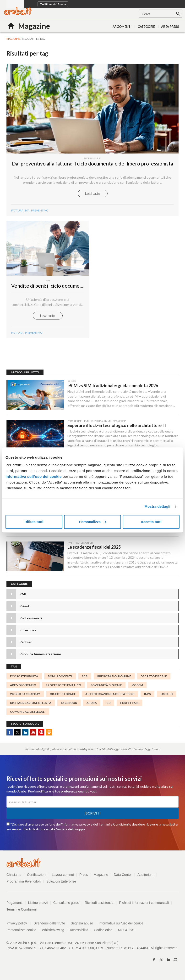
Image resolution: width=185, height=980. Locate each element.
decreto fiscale (154, 678)
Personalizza (93, 522)
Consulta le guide (66, 905)
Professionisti (31, 620)
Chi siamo (14, 877)
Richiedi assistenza (99, 905)
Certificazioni (37, 877)
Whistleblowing (53, 932)
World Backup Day (25, 696)
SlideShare (49, 734)
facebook (69, 705)
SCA (85, 678)
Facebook (10, 734)
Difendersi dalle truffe (49, 925)
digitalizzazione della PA (31, 705)
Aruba (92, 705)
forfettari (129, 705)
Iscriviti (93, 815)
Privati (25, 608)
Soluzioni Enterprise (61, 883)
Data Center (123, 877)
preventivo (40, 212)
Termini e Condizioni (114, 826)
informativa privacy (76, 826)
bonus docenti (60, 678)
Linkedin (25, 734)
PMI (23, 596)
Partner (26, 644)
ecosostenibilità (24, 678)
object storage (63, 696)
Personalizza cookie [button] (21, 932)
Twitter (17, 734)
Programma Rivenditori (24, 883)
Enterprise (28, 632)
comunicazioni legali (28, 714)
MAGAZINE (13, 39)
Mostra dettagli (157, 506)
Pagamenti (14, 905)
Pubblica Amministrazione (40, 656)
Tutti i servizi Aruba (53, 4)
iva (27, 212)
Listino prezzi (38, 905)
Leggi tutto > (152, 751)
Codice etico (103, 932)
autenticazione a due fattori (110, 696)
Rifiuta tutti (34, 522)
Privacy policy (19, 925)
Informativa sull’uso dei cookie (34, 476)
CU (109, 705)
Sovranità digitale (106, 687)
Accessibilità (79, 932)
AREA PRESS (170, 27)
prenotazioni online (114, 678)
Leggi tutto (93, 195)
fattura (17, 212)
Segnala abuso (82, 925)
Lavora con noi (63, 877)
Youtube (33, 734)
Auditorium (145, 877)
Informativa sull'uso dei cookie (121, 925)
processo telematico (63, 687)
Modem (137, 687)
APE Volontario (23, 687)
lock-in (166, 696)
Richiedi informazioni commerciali (144, 905)
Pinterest (41, 734)
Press (84, 877)
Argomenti (122, 27)
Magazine (101, 877)
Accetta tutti (151, 522)
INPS (147, 696)
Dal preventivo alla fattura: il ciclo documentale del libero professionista (92, 165)
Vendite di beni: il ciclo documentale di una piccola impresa (76, 287)
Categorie (146, 27)
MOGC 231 (127, 932)
